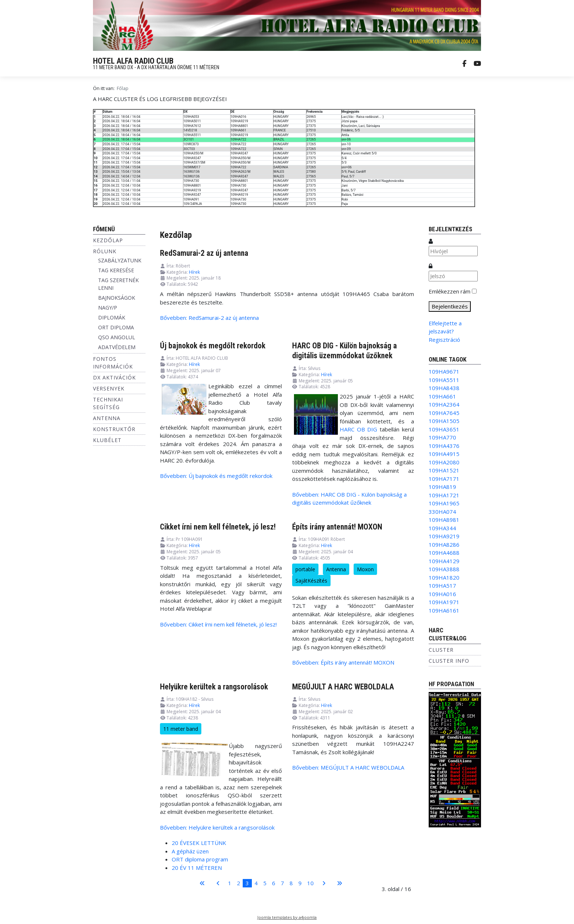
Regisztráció (444, 340)
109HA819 (442, 487)
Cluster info (449, 661)
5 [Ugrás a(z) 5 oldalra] (265, 883)
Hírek (194, 272)
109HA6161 (444, 610)
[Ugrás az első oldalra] (202, 883)
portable (305, 569)
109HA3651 (444, 429)
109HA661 (442, 396)
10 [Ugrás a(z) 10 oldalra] (310, 883)
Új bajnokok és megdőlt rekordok (213, 346)
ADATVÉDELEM (117, 347)
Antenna (107, 418)
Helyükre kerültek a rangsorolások (214, 687)
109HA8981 (444, 520)
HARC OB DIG (358, 429)
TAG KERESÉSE (116, 270)
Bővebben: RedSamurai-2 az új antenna (209, 318)
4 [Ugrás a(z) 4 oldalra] (256, 883)
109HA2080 (444, 462)
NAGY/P (108, 308)
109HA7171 (444, 479)
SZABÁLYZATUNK (120, 260)
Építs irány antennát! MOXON (337, 527)
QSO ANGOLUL (117, 337)
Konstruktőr (114, 429)
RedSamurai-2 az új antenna (204, 253)
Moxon (365, 569)
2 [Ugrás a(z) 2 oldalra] (238, 883)
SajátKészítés (311, 581)
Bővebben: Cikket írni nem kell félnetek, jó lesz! (218, 624)
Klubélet (107, 440)
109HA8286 (444, 545)
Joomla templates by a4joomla (287, 917)
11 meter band (181, 729)
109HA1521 (444, 470)
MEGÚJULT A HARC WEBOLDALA (343, 687)
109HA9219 (444, 536)
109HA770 (442, 437)
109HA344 (442, 528)
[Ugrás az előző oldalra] (218, 883)
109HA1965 (444, 503)
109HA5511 (444, 380)
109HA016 (442, 594)
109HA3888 (444, 569)
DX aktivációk (114, 377)
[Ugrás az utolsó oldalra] (340, 883)
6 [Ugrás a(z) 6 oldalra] (274, 883)
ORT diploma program (200, 859)
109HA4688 (444, 553)
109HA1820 (444, 577)
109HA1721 (444, 495)
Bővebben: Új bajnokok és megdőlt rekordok (216, 476)
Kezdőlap (108, 240)
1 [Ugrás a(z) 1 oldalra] (230, 883)
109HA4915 (444, 454)
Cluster (441, 650)
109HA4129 (444, 561)
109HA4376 (444, 446)
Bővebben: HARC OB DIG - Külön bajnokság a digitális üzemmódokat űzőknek (349, 499)
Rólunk (105, 251)
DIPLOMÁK (112, 317)
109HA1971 (444, 602)
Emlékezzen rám (450, 291)
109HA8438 (444, 388)
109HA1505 (444, 421)
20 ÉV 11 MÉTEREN (197, 868)
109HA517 (442, 586)
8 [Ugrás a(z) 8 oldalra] (291, 883)
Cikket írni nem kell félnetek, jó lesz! (218, 527)
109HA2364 (444, 404)
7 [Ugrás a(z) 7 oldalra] (282, 883)
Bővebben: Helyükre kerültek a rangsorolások (217, 827)
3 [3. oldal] (247, 883)
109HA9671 (444, 371)
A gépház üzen (190, 851)
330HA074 (442, 512)
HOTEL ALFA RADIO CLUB (133, 61)
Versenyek (109, 388)
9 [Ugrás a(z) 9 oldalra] (300, 883)
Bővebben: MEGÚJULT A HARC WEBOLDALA (348, 767)
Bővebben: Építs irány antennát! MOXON (343, 662)
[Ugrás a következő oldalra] (324, 883)
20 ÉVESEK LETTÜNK (199, 843)
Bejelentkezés (450, 306)
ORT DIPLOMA (116, 327)
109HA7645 (444, 413)
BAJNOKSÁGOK (117, 298)
